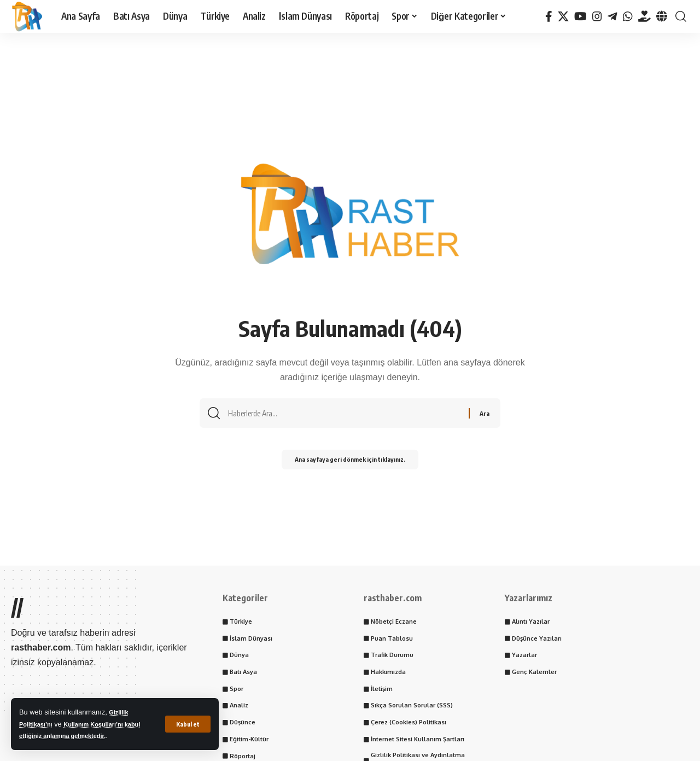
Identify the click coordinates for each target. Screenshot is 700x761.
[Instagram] (597, 16)
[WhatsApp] (628, 16)
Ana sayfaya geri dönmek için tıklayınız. (350, 463)
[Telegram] (612, 16)
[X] (563, 16)
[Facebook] (549, 16)
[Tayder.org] (644, 16)
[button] (187, 724)
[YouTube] (581, 16)
